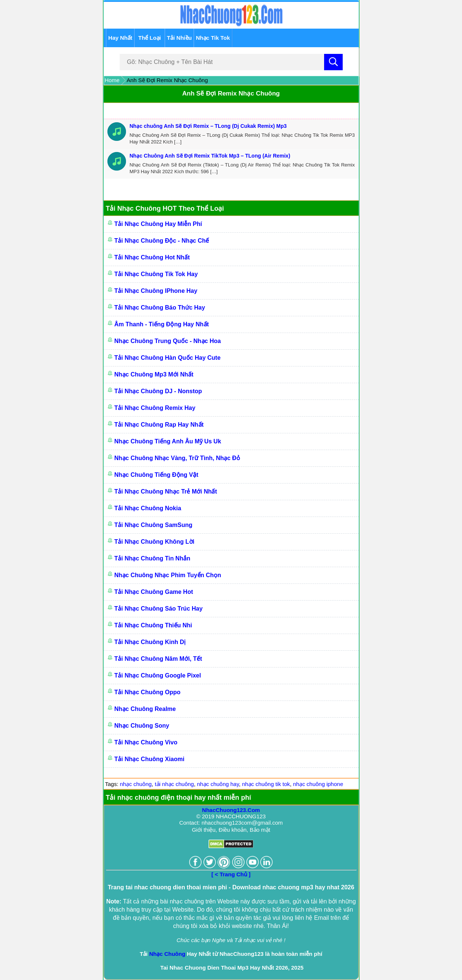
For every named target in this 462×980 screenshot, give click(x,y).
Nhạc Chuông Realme (145, 709)
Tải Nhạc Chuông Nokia (148, 508)
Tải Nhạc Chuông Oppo (148, 692)
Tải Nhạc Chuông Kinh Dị (150, 642)
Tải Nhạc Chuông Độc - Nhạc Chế (162, 241)
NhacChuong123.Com (231, 810)
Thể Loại (150, 38)
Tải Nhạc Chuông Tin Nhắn (152, 558)
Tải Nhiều (179, 38)
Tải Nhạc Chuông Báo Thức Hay (160, 308)
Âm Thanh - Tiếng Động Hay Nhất (162, 324)
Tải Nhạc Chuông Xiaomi (150, 759)
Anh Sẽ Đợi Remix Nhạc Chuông (231, 93)
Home (112, 80)
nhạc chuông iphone (318, 784)
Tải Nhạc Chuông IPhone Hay (156, 291)
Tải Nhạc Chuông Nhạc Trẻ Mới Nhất (166, 491)
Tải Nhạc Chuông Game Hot (154, 592)
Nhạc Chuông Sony (142, 726)
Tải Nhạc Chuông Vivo (146, 742)
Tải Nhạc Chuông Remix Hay (155, 408)
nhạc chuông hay (218, 784)
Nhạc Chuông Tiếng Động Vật (156, 475)
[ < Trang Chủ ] (231, 874)
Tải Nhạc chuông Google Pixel (158, 675)
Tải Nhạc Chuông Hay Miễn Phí (158, 224)
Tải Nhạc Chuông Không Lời (155, 542)
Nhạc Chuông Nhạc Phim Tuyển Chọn (168, 575)
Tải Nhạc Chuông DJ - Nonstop (158, 391)
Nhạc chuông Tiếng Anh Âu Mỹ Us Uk (168, 441)
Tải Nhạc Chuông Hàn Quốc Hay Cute (168, 358)
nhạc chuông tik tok (266, 784)
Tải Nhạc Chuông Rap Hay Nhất (159, 425)
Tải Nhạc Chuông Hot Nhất (152, 257)
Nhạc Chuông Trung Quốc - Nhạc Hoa (168, 341)
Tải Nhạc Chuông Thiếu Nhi (153, 625)
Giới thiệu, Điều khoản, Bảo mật (231, 830)
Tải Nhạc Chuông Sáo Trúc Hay (159, 609)
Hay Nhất (120, 38)
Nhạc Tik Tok (213, 38)
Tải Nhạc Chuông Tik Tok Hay (156, 274)
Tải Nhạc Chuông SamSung (154, 525)
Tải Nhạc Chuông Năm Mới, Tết (158, 659)
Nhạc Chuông (167, 954)
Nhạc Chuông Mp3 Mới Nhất (154, 374)
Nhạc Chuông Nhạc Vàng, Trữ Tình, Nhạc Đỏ (177, 458)
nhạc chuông (136, 784)
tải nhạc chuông (174, 784)
